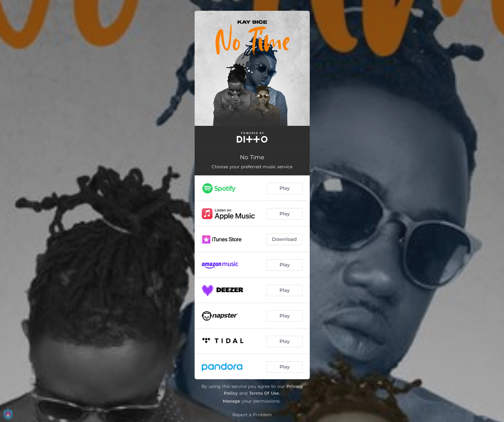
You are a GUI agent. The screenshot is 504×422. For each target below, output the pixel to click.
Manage (231, 401)
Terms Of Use (264, 393)
